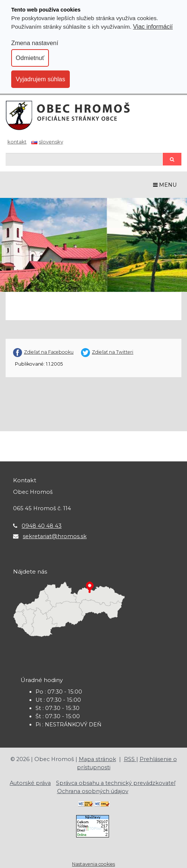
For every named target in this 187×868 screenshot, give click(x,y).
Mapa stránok (97, 759)
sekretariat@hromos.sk (55, 536)
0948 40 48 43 (42, 526)
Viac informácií (153, 26)
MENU (165, 185)
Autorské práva (30, 783)
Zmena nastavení (35, 43)
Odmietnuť (30, 58)
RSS (130, 759)
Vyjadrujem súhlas (40, 79)
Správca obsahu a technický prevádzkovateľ (116, 783)
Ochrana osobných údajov (93, 791)
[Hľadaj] (84, 159)
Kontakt (17, 142)
